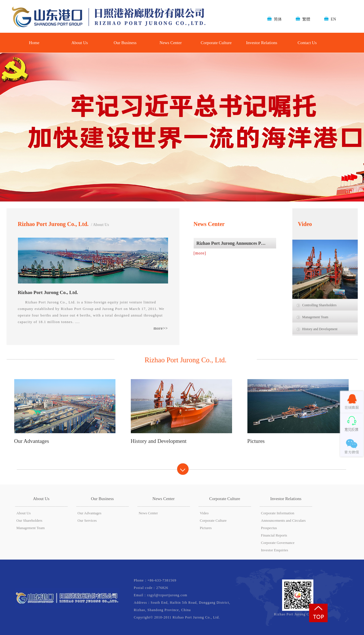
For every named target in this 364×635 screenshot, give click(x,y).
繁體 (306, 19)
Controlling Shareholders (319, 305)
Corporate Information (278, 513)
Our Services (87, 520)
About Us (80, 43)
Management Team (315, 317)
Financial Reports (274, 535)
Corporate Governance (278, 543)
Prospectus (269, 528)
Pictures (206, 528)
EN (333, 19)
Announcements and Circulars (283, 520)
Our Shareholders (29, 520)
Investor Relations (262, 43)
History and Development (320, 329)
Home (34, 43)
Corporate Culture (216, 43)
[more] (200, 253)
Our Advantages (90, 513)
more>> (161, 328)
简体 (278, 19)
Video (204, 513)
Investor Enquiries (275, 550)
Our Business (125, 43)
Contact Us (307, 43)
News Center (171, 43)
